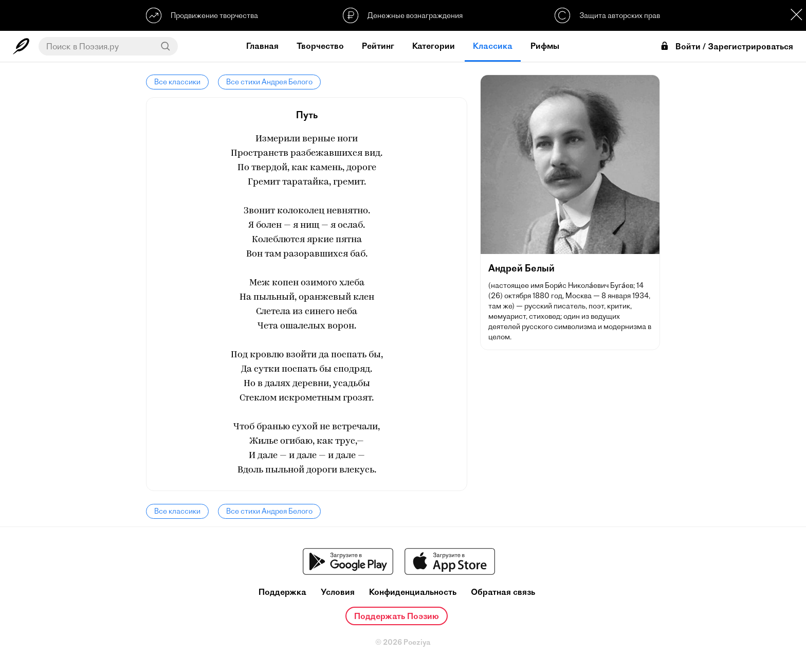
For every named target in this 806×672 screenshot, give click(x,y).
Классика (493, 46)
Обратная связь (503, 592)
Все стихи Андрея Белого (269, 82)
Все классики (177, 82)
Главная (262, 46)
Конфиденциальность (413, 592)
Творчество (320, 46)
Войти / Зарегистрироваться (726, 47)
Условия (338, 592)
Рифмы (545, 46)
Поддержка (282, 592)
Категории (434, 46)
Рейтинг (378, 46)
